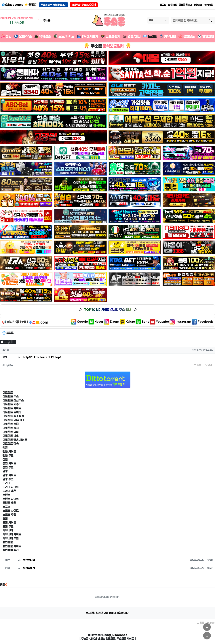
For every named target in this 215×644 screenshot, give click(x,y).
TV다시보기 (87, 36)
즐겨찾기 (31, 4)
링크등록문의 (185, 5)
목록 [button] (198, 365)
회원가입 (173, 5)
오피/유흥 (23, 36)
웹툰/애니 (132, 36)
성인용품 (187, 36)
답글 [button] (208, 365)
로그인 (163, 5)
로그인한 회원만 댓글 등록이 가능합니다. (108, 613)
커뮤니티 (168, 36)
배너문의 (198, 5)
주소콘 (47, 20)
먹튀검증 (43, 36)
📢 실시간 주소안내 (25, 322)
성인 (6, 36)
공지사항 (209, 5)
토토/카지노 (64, 36)
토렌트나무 (29, 560)
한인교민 (206, 36)
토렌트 (150, 36)
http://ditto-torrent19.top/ (42, 357)
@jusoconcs (13, 5)
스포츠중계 (111, 36)
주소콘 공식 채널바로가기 (54, 5)
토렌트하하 (29, 568)
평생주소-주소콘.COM (84, 5)
